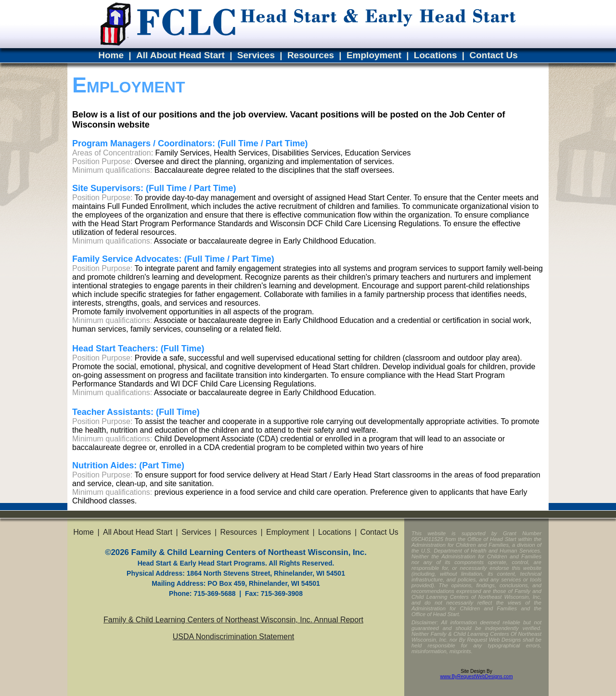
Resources (311, 55)
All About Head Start (180, 55)
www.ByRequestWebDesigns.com (477, 677)
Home (111, 55)
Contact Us (493, 55)
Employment (374, 55)
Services (256, 55)
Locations (436, 55)
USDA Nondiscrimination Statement (234, 637)
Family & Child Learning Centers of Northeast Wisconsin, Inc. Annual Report (233, 620)
